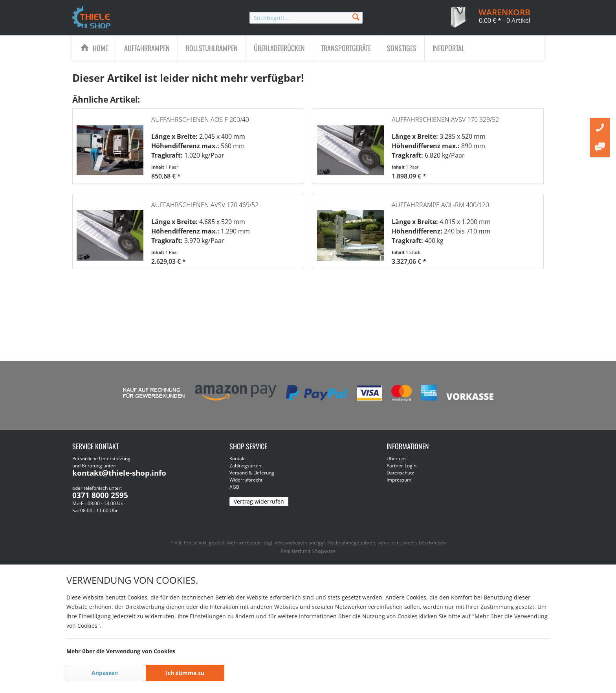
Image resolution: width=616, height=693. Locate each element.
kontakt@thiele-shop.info (119, 473)
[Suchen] (356, 16)
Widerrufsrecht (246, 480)
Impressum (399, 480)
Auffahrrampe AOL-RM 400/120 (440, 201)
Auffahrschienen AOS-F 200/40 (200, 116)
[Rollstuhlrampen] (212, 48)
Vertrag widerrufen (259, 501)
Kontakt (238, 459)
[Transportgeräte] (346, 48)
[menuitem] (306, 18)
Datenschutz (400, 473)
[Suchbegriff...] (306, 18)
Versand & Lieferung (252, 473)
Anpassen (105, 673)
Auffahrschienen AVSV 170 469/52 (205, 201)
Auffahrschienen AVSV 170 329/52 (445, 116)
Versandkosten (291, 543)
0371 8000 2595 (100, 495)
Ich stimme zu (185, 673)
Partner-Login (401, 466)
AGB (234, 487)
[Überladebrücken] (279, 48)
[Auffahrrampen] (147, 48)
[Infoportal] (448, 48)
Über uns (397, 459)
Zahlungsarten (245, 466)
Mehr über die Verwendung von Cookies (121, 651)
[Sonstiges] (402, 48)
